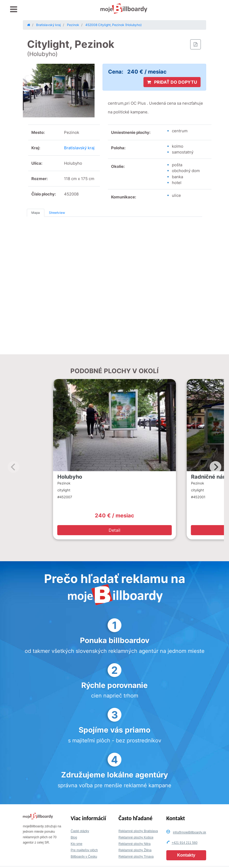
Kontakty (186, 855)
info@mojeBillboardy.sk (190, 832)
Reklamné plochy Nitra (135, 844)
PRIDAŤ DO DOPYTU (172, 82)
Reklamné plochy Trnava (136, 857)
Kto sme (77, 844)
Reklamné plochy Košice (136, 837)
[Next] (215, 467)
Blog (74, 837)
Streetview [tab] (57, 213)
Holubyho (70, 477)
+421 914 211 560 (185, 843)
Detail (114, 530)
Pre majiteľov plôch (84, 850)
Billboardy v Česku (84, 857)
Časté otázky (80, 831)
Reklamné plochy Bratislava (138, 831)
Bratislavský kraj (79, 148)
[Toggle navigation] (14, 9)
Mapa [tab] (36, 213)
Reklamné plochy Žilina (135, 850)
